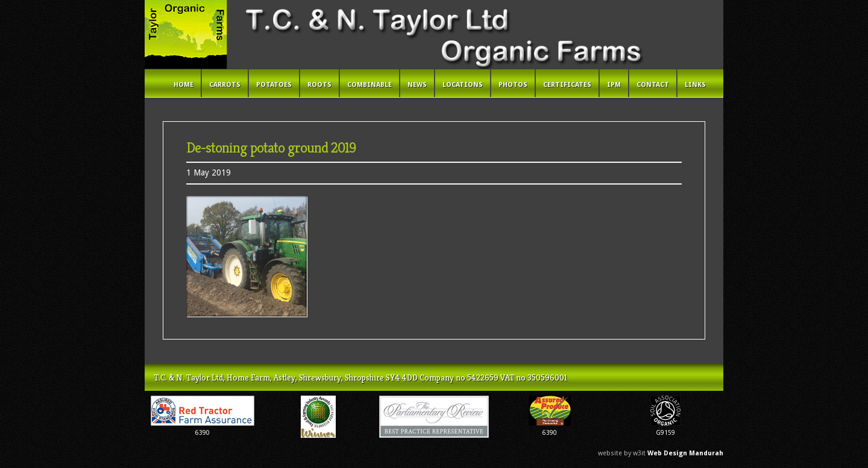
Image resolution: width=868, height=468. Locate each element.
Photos (513, 85)
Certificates (567, 85)
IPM (614, 85)
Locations (463, 85)
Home (184, 85)
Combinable (370, 85)
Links (695, 85)
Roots (319, 85)
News (417, 85)
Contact (653, 85)
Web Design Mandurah (685, 453)
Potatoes (274, 85)
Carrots (225, 85)
